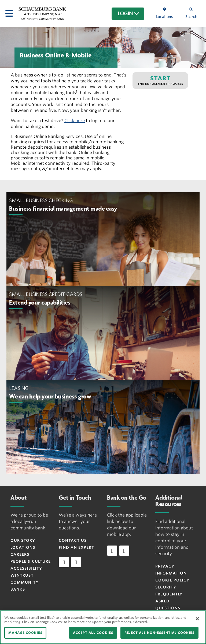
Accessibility (26, 568)
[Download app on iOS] (112, 551)
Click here (75, 121)
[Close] (197, 619)
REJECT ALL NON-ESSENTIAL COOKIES (159, 633)
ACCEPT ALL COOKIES (93, 633)
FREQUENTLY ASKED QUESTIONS (169, 601)
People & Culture (31, 561)
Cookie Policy (172, 580)
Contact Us (73, 540)
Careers (20, 554)
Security (166, 587)
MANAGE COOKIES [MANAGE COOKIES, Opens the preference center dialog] (25, 633)
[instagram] (76, 562)
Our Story (23, 540)
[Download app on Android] (124, 551)
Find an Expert (76, 547)
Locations (23, 547)
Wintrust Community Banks (25, 582)
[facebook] (64, 562)
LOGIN (129, 14)
